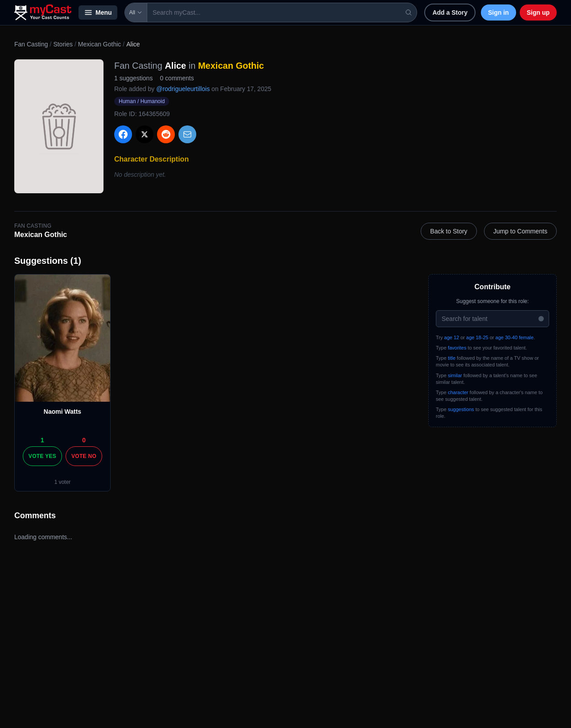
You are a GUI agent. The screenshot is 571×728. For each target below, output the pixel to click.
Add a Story (450, 12)
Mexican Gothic (99, 44)
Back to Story (449, 231)
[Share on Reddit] (166, 134)
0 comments (177, 78)
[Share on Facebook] (123, 134)
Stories (63, 44)
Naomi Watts (62, 412)
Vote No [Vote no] (84, 456)
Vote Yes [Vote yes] (42, 456)
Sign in (499, 12)
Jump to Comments (520, 231)
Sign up (538, 12)
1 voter (63, 482)
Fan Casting (31, 44)
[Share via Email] (187, 134)
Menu (98, 12)
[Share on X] (145, 134)
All (136, 12)
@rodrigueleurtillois (183, 89)
